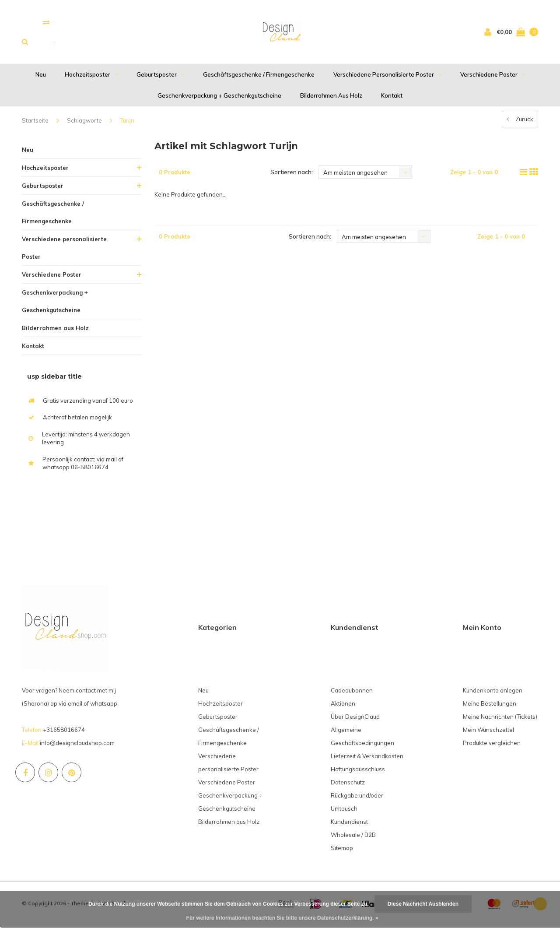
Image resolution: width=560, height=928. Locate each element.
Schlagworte (84, 123)
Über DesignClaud (355, 719)
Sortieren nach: (292, 174)
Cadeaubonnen (352, 692)
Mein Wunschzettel (488, 732)
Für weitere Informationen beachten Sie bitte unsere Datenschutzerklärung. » (282, 918)
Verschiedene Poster (493, 77)
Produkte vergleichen (492, 745)
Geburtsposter (160, 77)
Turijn (127, 123)
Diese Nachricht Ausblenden (423, 904)
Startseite (35, 123)
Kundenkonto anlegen (493, 692)
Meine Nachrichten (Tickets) (500, 719)
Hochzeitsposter (91, 77)
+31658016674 (64, 732)
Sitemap (342, 850)
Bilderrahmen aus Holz (331, 98)
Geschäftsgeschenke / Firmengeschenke (259, 77)
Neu (41, 77)
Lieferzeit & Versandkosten (367, 758)
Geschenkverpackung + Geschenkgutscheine (219, 98)
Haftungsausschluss (358, 771)
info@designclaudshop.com (77, 745)
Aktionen (343, 706)
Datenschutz (348, 784)
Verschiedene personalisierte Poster (387, 77)
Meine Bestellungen (490, 706)
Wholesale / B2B (353, 837)
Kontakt (392, 98)
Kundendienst (349, 824)
